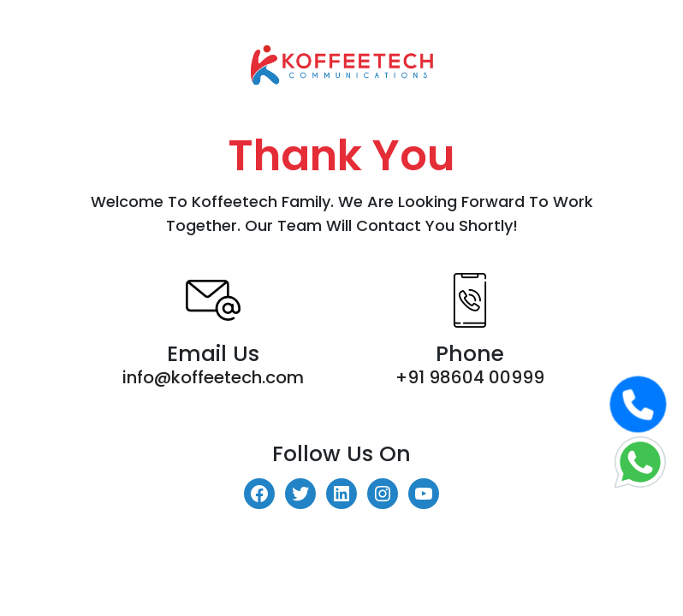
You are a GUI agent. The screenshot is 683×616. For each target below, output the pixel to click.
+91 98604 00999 (470, 377)
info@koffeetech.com (213, 377)
